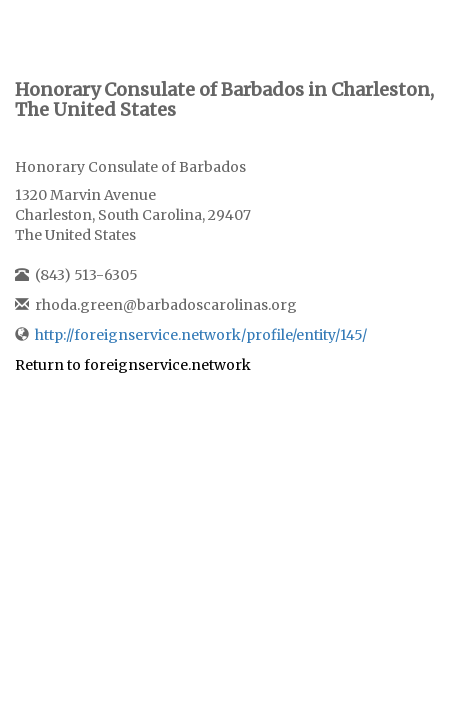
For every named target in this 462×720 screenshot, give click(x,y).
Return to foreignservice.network (133, 365)
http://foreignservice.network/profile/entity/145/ (201, 335)
